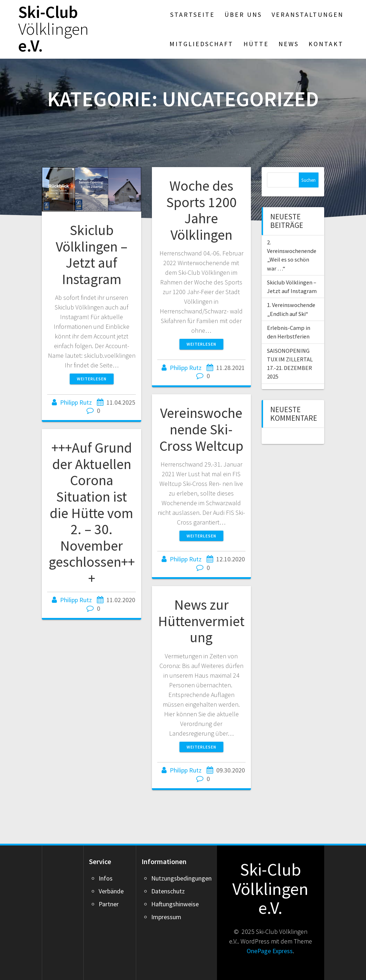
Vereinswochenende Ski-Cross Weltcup (201, 429)
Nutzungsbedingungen (181, 878)
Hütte (256, 44)
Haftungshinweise (175, 904)
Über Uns (243, 14)
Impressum (166, 917)
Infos (106, 878)
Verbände (111, 891)
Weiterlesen (92, 379)
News (289, 44)
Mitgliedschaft (201, 44)
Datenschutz (168, 891)
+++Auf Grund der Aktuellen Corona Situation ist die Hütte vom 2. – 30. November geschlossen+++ (92, 513)
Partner (109, 904)
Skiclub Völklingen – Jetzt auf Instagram (92, 255)
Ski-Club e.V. (53, 29)
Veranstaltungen (308, 14)
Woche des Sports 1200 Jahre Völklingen (201, 210)
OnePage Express (270, 951)
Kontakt (326, 44)
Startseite (192, 14)
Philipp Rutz (76, 402)
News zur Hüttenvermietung (201, 621)
